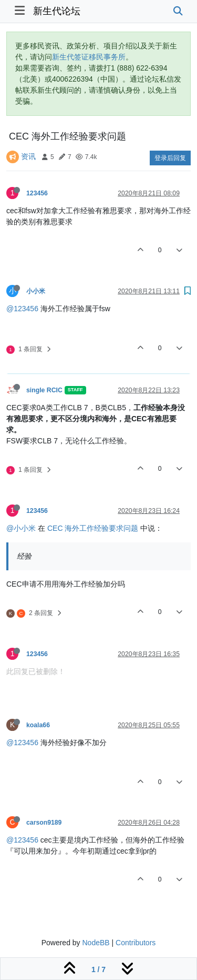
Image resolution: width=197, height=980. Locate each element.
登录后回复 (170, 158)
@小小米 (21, 528)
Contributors (136, 943)
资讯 (28, 156)
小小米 (36, 291)
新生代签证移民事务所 (89, 57)
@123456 (22, 309)
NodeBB (96, 943)
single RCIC (44, 390)
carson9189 (44, 823)
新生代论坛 (57, 11)
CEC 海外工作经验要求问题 (93, 528)
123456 (37, 193)
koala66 (38, 725)
